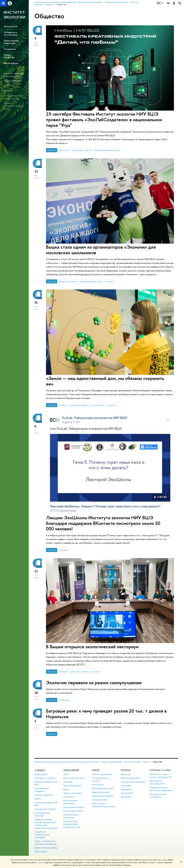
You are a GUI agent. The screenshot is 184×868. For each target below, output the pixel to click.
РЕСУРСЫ (126, 770)
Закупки (38, 799)
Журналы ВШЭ (127, 793)
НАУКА (96, 770)
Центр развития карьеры (74, 807)
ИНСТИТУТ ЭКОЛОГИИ (14, 15)
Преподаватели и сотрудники (42, 790)
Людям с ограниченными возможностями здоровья (45, 842)
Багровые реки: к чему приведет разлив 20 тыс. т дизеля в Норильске (106, 714)
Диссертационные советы (103, 788)
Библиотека (126, 774)
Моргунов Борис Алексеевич (14, 75)
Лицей (66, 774)
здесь (160, 860)
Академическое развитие (103, 796)
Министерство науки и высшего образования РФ (160, 776)
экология (109, 281)
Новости (146, 762)
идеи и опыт (64, 150)
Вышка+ (66, 789)
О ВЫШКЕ (40, 770)
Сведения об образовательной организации (42, 835)
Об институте (11, 26)
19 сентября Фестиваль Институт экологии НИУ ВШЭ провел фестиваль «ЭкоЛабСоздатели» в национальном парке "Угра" (104, 120)
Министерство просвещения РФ (157, 782)
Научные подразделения (112, 762)
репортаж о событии (82, 150)
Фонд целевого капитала (45, 809)
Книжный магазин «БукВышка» (133, 782)
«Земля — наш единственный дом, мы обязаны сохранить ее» (105, 381)
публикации (64, 700)
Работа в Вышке (41, 851)
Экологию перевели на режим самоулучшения (94, 682)
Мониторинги (98, 785)
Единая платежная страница (46, 848)
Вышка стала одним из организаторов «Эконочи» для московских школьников (101, 250)
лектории (63, 550)
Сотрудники (10, 49)
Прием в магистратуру (73, 793)
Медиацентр (126, 789)
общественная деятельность (107, 150)
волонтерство (99, 405)
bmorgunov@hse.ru (12, 81)
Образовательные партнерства (71, 816)
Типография (126, 786)
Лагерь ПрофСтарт (9, 56)
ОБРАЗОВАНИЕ (71, 770)
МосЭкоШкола (11, 63)
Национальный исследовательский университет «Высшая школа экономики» (67, 762)
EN (162, 3)
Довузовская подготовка (74, 778)
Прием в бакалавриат (72, 786)
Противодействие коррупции (42, 814)
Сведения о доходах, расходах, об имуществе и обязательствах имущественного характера (46, 824)
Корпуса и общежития (44, 795)
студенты (63, 405)
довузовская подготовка (91, 281)
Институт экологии (132, 762)
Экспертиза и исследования (11, 34)
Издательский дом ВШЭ (130, 778)
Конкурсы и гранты (100, 800)
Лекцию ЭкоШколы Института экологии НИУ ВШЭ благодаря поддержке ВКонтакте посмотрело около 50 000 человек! (103, 523)
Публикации (126, 797)
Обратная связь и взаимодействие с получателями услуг (72, 824)
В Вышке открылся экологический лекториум (92, 647)
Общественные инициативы (11, 42)
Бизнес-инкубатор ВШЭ (73, 811)
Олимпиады (68, 782)
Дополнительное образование (71, 802)
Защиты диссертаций (101, 792)
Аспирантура (69, 797)
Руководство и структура (45, 778)
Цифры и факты (41, 774)
